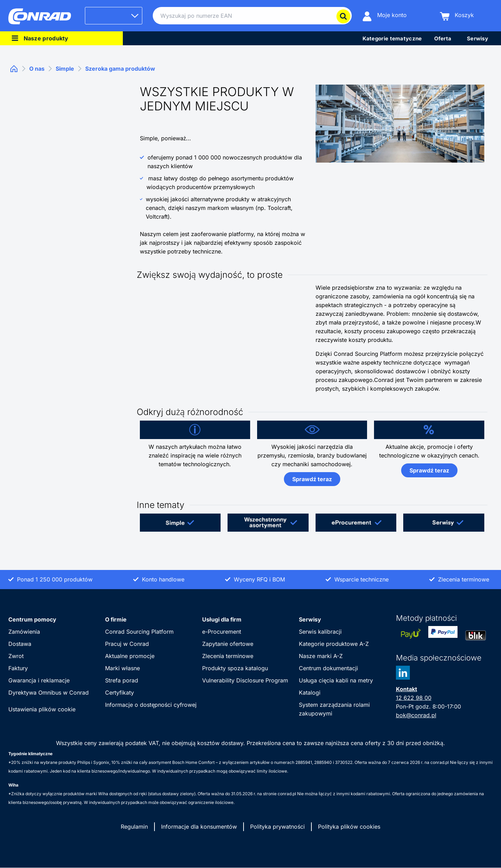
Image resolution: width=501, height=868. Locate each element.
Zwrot (16, 656)
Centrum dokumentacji (328, 668)
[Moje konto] (384, 16)
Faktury (18, 668)
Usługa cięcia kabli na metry (336, 680)
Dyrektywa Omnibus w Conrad (49, 693)
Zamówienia (24, 632)
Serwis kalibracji (320, 632)
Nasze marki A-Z (321, 656)
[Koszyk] (457, 16)
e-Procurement (222, 632)
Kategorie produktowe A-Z (334, 644)
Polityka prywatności (277, 827)
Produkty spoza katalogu (235, 668)
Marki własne (122, 668)
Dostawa (20, 644)
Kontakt (407, 689)
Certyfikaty (120, 693)
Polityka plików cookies (349, 827)
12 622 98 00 (414, 698)
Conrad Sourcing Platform (139, 632)
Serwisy (310, 619)
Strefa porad (122, 680)
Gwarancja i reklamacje (39, 680)
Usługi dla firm (222, 619)
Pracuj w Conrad (127, 644)
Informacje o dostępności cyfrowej (151, 705)
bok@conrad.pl (416, 715)
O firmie (116, 619)
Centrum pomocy (32, 619)
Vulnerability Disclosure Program (245, 680)
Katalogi (310, 693)
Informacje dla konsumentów (199, 827)
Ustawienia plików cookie (42, 709)
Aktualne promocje (130, 656)
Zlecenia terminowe (228, 656)
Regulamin (134, 827)
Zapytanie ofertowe (228, 644)
